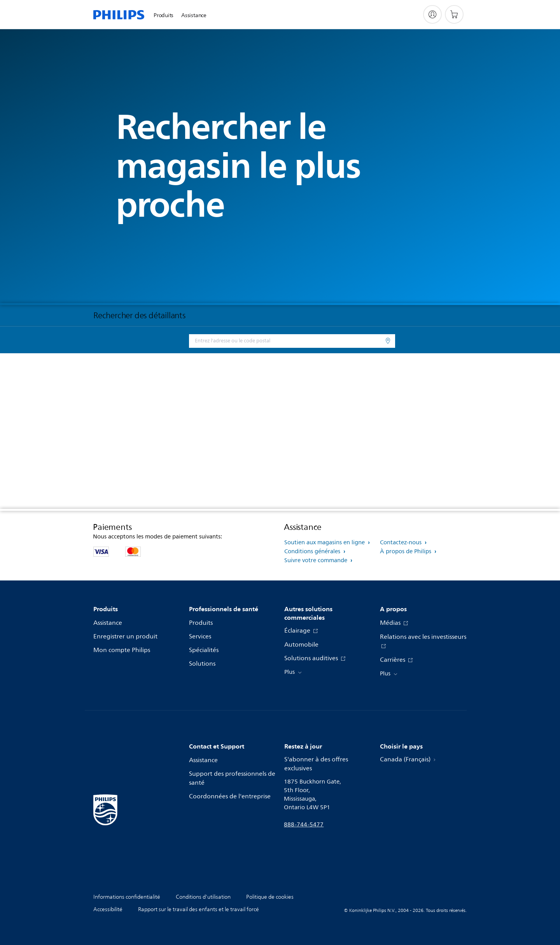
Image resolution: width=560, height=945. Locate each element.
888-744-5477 (304, 825)
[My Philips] (432, 14)
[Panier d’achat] (454, 14)
